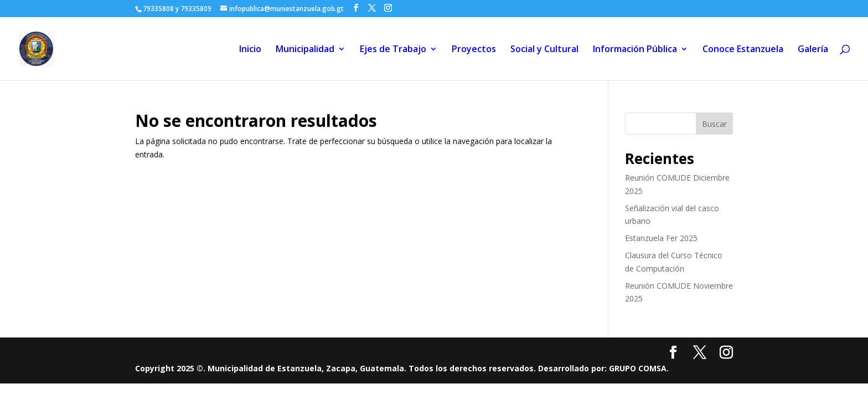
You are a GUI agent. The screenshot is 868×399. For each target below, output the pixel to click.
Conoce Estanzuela (743, 50)
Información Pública (635, 50)
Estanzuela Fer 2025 (661, 238)
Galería (813, 50)
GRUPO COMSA (638, 368)
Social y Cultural (544, 50)
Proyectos (474, 50)
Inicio (250, 50)
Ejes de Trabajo (393, 50)
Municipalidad (305, 50)
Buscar (714, 124)
